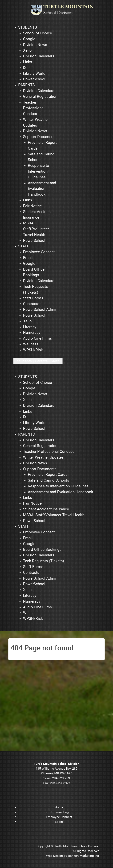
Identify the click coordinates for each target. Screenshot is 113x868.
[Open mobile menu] (38, 361)
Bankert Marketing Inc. (84, 856)
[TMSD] (65, 10)
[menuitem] (28, 27)
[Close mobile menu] (15, 367)
